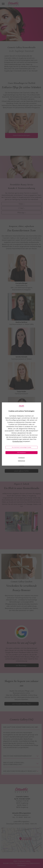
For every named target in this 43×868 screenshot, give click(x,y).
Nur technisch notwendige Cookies (21, 447)
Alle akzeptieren (21, 453)
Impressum (21, 458)
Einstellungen (18, 441)
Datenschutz (21, 461)
